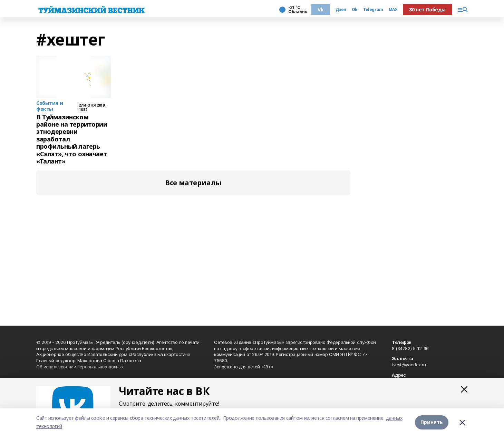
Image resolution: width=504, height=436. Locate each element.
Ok (355, 10)
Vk (321, 9)
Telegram (373, 10)
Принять (432, 422)
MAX (393, 10)
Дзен (341, 10)
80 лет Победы (427, 9)
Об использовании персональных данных (80, 367)
